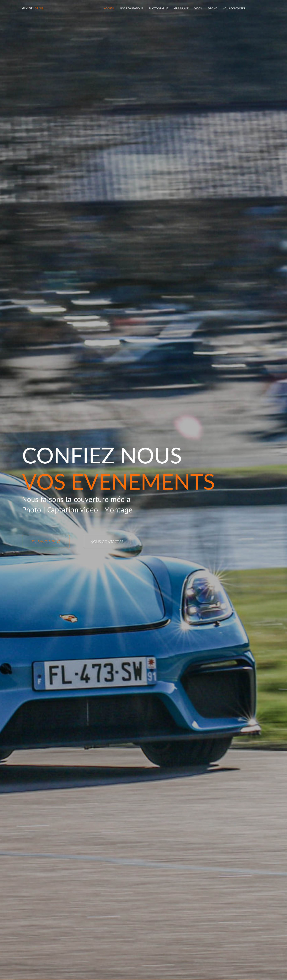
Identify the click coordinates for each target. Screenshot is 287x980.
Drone (212, 8)
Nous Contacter (234, 8)
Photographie (159, 8)
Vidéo (198, 8)
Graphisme (181, 8)
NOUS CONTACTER (107, 542)
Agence (33, 8)
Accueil (109, 8)
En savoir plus (46, 542)
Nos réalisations (132, 8)
